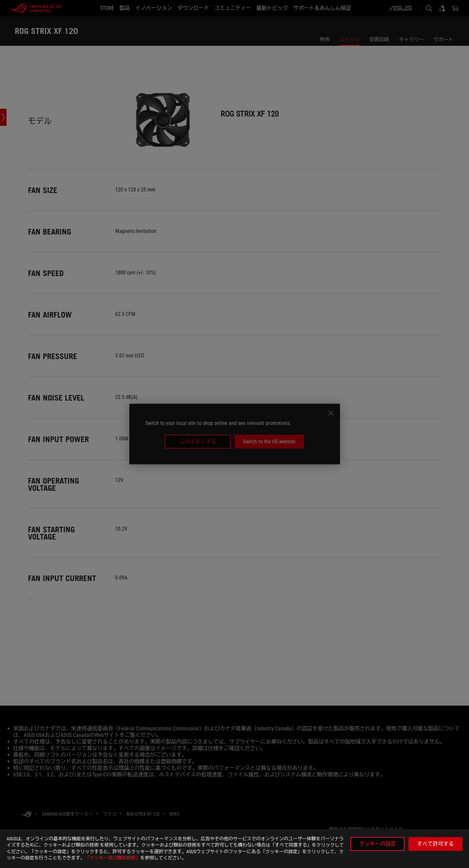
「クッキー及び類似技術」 (113, 858)
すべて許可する (435, 844)
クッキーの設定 (378, 844)
